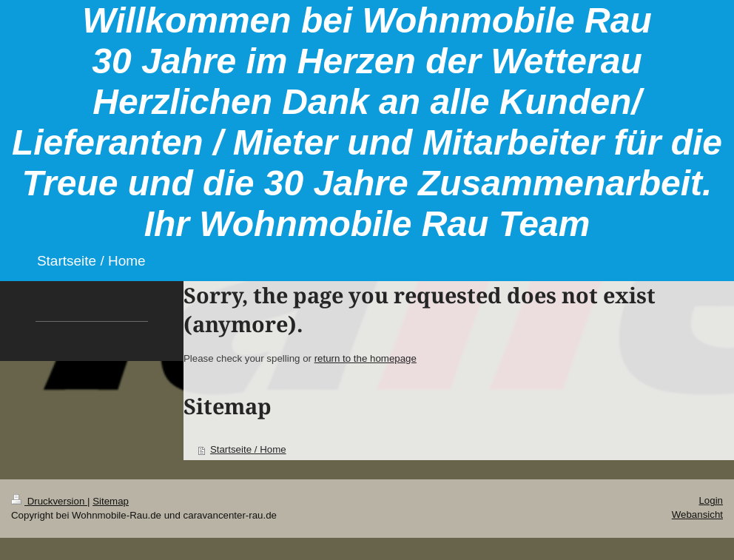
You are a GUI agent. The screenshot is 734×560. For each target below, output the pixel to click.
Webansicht (697, 515)
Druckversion (49, 501)
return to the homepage (366, 358)
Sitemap (111, 501)
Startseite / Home (248, 449)
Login (711, 500)
